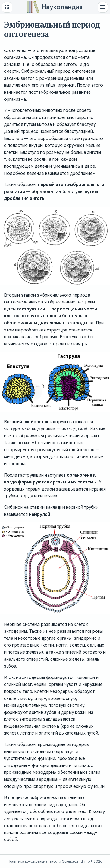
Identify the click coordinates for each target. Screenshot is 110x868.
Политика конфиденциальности (34, 861)
